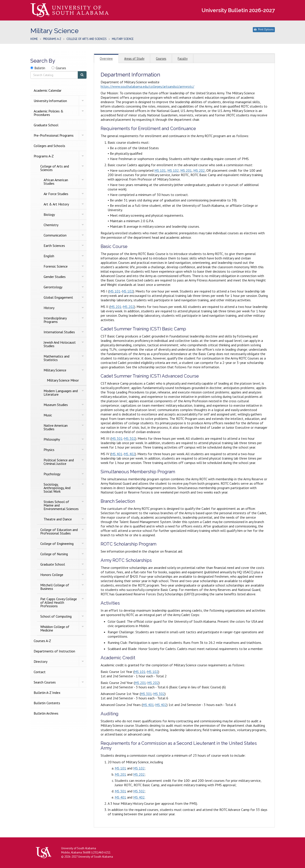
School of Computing (56, 616)
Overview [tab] (106, 59)
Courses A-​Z (42, 641)
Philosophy (52, 439)
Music (48, 415)
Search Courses (45, 682)
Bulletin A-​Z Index (47, 693)
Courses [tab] (161, 59)
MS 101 (160, 170)
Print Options (264, 29)
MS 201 (186, 170)
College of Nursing (54, 554)
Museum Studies (56, 405)
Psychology (52, 474)
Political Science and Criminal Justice (59, 462)
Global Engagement (58, 297)
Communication (55, 235)
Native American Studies (56, 427)
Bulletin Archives (46, 713)
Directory (41, 661)
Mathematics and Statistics (56, 358)
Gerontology (53, 287)
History (49, 308)
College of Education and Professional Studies (59, 531)
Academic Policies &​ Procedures (49, 113)
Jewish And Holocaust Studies (60, 344)
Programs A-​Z (44, 156)
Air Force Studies (56, 194)
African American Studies (56, 182)
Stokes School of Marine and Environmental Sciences (61, 505)
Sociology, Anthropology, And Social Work (57, 488)
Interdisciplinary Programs (55, 320)
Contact (40, 672)
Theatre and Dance (58, 519)
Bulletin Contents (47, 703)
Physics (49, 450)
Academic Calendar (48, 90)
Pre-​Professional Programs (54, 135)
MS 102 (173, 170)
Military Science (55, 370)
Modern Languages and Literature (61, 393)
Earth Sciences (54, 246)
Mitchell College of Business (55, 587)
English (49, 256)
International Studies (59, 332)
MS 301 (117, 438)
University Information (50, 101)
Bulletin (40, 68)
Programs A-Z (52, 39)
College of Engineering (57, 544)
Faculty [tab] (183, 59)
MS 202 (199, 170)
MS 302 (130, 438)
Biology (49, 214)
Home (34, 39)
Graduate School (46, 125)
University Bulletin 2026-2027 (238, 10)
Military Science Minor (63, 380)
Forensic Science (56, 266)
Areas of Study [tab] (134, 59)
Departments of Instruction (54, 651)
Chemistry (51, 225)
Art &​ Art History (56, 204)
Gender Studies (55, 277)
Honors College (52, 575)
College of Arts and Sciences (87, 39)
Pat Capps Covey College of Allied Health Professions (59, 602)
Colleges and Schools (49, 146)
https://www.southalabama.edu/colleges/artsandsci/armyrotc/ (147, 86)
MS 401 (117, 454)
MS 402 (129, 454)
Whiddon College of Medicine (55, 628)
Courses (61, 68)
